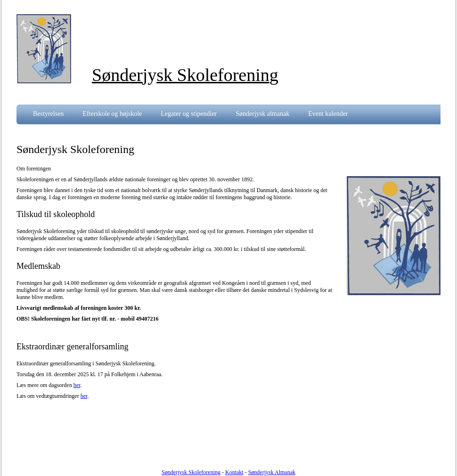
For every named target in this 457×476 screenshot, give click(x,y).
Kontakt (234, 472)
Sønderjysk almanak (262, 114)
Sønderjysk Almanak (272, 472)
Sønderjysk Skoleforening (191, 472)
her (77, 385)
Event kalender (328, 114)
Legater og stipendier (189, 114)
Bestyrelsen (48, 114)
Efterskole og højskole (112, 114)
